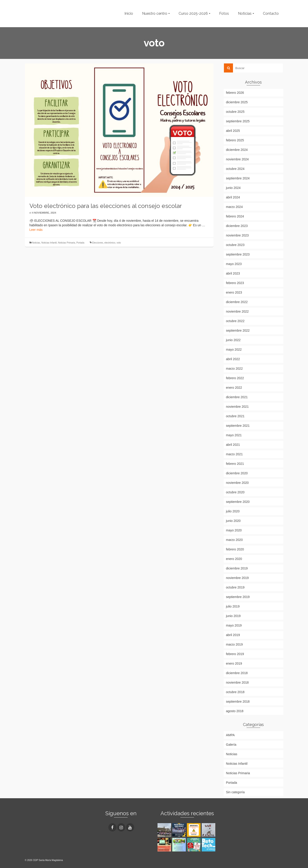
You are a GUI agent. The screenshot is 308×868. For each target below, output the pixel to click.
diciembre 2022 (237, 302)
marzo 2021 (234, 454)
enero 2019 (234, 663)
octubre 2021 (235, 416)
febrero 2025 (235, 140)
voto (119, 243)
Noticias (36, 243)
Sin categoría (235, 792)
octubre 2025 (235, 112)
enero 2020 (234, 559)
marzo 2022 (234, 369)
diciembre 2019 (237, 568)
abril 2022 (233, 359)
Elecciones (98, 243)
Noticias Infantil (49, 243)
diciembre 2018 (237, 673)
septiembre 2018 (238, 702)
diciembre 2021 (237, 397)
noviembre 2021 (237, 407)
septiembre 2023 (238, 254)
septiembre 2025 (238, 121)
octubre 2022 (235, 321)
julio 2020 (233, 511)
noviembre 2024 (237, 159)
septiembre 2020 (238, 502)
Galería (231, 745)
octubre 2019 (235, 587)
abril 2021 (233, 445)
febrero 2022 (235, 378)
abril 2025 (233, 131)
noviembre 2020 (237, 483)
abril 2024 (233, 197)
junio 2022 (233, 340)
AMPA (230, 735)
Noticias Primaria (67, 243)
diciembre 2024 (237, 150)
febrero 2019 (235, 654)
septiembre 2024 (238, 178)
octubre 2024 (235, 169)
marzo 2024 (234, 207)
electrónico (110, 243)
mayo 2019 (234, 625)
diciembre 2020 (237, 473)
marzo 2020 (234, 540)
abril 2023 (233, 273)
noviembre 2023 (237, 235)
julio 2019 (233, 606)
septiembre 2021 (238, 426)
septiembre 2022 (238, 330)
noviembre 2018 (237, 682)
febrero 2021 (235, 464)
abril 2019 (233, 635)
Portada (80, 243)
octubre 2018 (235, 692)
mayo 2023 (234, 264)
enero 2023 (234, 292)
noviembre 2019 (237, 578)
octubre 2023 (235, 245)
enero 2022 (234, 388)
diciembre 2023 (237, 226)
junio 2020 (233, 521)
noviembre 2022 (237, 311)
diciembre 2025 (237, 102)
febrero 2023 (235, 283)
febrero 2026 (235, 93)
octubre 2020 (235, 492)
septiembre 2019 (238, 597)
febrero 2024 (235, 216)
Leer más (36, 230)
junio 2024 (233, 188)
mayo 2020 (234, 530)
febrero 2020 (235, 549)
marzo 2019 (234, 644)
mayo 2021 (234, 435)
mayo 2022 (234, 350)
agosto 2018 (235, 711)
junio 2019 (233, 616)
